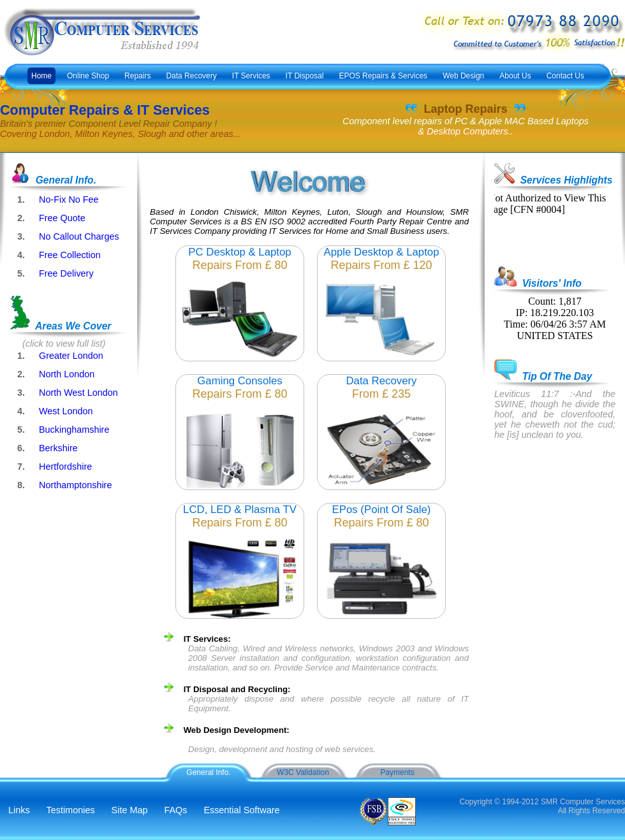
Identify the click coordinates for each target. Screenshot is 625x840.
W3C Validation (303, 772)
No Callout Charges (79, 236)
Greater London (71, 356)
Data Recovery (191, 76)
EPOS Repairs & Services (383, 76)
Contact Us (565, 76)
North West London (78, 393)
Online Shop (88, 76)
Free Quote (62, 218)
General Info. (208, 772)
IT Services (251, 76)
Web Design (463, 76)
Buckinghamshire (74, 430)
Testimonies (71, 810)
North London (67, 374)
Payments (397, 772)
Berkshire (58, 448)
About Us (515, 76)
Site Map (130, 810)
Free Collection (70, 255)
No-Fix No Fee (69, 199)
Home (41, 76)
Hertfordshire (65, 467)
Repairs (137, 76)
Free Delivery (66, 273)
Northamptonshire (75, 485)
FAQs (175, 810)
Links (19, 810)
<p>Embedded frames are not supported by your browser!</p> (548, 224)
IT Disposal (305, 76)
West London (66, 411)
